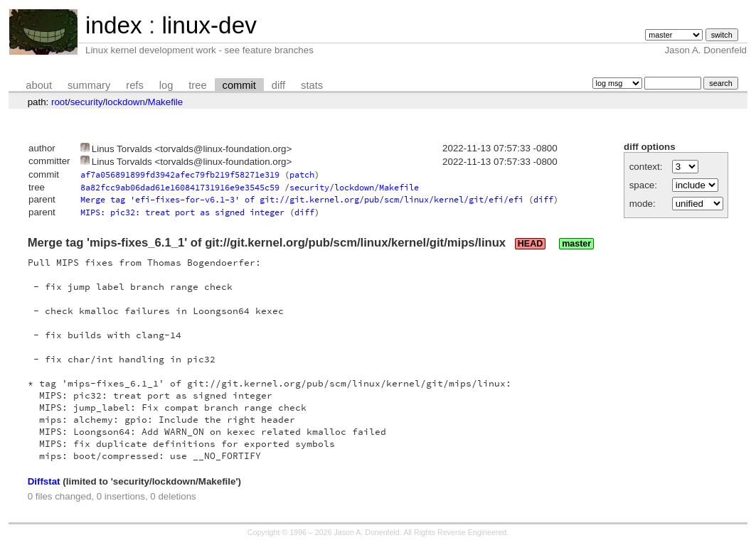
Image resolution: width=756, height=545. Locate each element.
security (87, 102)
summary (89, 85)
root (59, 102)
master (576, 244)
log (166, 85)
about (39, 85)
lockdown (125, 102)
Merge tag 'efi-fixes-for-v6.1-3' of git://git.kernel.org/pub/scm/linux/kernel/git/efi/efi (302, 199)
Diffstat (44, 481)
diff (278, 85)
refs (134, 85)
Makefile (166, 102)
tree (197, 85)
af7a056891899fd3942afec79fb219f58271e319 (180, 174)
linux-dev (209, 25)
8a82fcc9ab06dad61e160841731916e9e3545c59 (180, 187)
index (114, 25)
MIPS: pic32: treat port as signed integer (182, 212)
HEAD (530, 244)
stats (312, 85)
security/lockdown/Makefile (354, 187)
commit (239, 85)
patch (302, 174)
